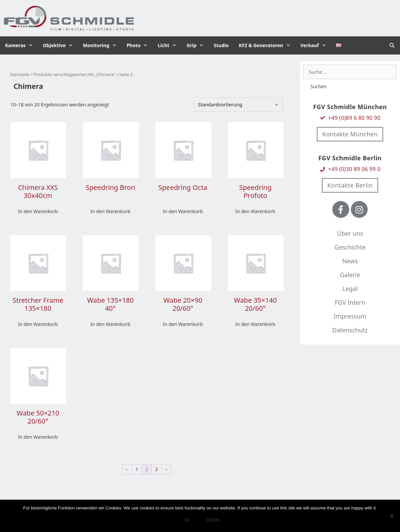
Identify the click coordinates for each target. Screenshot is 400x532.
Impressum (350, 316)
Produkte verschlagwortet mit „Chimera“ (74, 74)
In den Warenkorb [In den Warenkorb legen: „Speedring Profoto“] (255, 211)
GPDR (213, 520)
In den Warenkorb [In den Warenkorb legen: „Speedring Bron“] (110, 211)
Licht (170, 45)
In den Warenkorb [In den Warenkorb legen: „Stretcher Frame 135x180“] (38, 324)
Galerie (350, 275)
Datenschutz (350, 330)
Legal (350, 289)
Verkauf (316, 45)
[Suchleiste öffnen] (392, 45)
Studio (221, 45)
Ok (187, 520)
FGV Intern (350, 302)
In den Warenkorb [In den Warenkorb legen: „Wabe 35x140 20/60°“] (255, 324)
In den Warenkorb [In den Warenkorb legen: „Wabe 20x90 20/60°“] (183, 324)
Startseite (20, 74)
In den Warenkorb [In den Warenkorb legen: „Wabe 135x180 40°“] (110, 324)
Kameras (21, 45)
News (350, 261)
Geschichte (350, 247)
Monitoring (102, 45)
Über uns (350, 233)
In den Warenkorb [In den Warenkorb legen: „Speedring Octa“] (183, 211)
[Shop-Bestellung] (238, 105)
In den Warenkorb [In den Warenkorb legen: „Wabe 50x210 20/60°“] (38, 437)
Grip (198, 45)
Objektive (60, 45)
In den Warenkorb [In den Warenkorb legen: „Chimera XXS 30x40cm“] (38, 211)
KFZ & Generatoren (267, 45)
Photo (140, 45)
